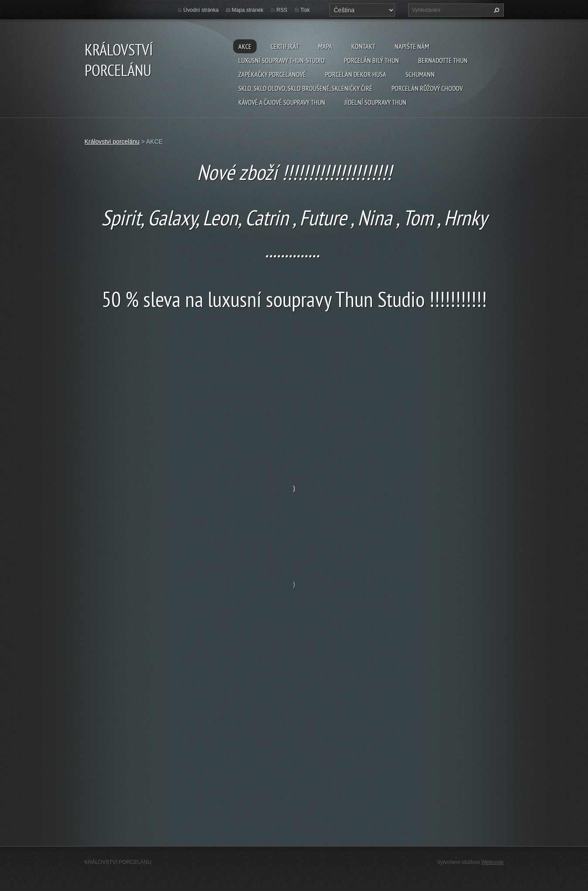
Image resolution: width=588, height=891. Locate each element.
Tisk (305, 10)
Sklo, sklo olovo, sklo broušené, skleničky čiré (305, 88)
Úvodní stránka (201, 10)
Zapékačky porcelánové (272, 74)
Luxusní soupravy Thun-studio (282, 60)
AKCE (245, 46)
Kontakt (363, 46)
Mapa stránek (248, 10)
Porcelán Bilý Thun (371, 60)
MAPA (325, 46)
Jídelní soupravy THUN (375, 102)
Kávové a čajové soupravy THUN (282, 102)
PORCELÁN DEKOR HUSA (356, 74)
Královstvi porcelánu (112, 142)
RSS (282, 10)
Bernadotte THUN (443, 60)
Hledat (495, 10)
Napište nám (412, 46)
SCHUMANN (420, 74)
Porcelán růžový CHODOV (427, 88)
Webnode (492, 862)
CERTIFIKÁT (285, 46)
